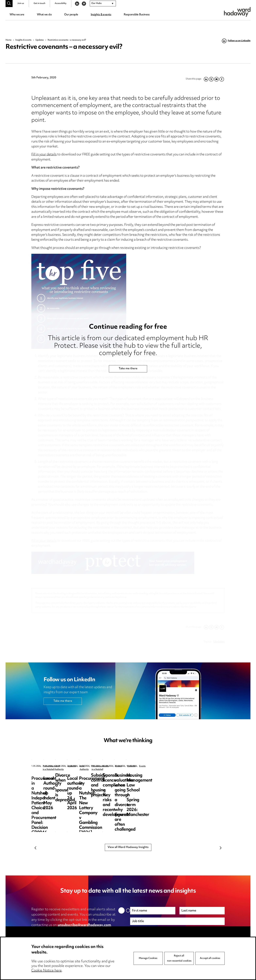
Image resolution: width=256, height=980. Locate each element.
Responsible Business (137, 15)
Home (8, 40)
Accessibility (61, 3)
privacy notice (66, 930)
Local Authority (119, 766)
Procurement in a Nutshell (55, 766)
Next (221, 848)
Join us (21, 3)
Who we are (17, 15)
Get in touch (39, 3)
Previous (35, 848)
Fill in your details (44, 155)
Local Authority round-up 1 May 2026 (125, 778)
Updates (40, 40)
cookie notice (96, 930)
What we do (44, 15)
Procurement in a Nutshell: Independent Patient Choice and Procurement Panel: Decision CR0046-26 (57, 783)
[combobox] (103, 4)
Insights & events (101, 15)
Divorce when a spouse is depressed (191, 778)
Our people (71, 15)
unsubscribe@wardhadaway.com (84, 925)
